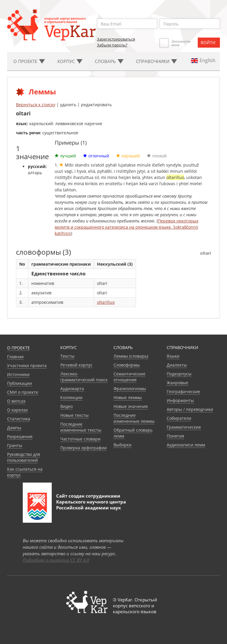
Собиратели (179, 418)
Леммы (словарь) (131, 356)
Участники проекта (27, 365)
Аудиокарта (72, 389)
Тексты (67, 356)
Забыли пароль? (112, 45)
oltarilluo (106, 302)
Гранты (15, 445)
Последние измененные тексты (81, 427)
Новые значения (131, 406)
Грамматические (184, 427)
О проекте (18, 348)
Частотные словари (80, 439)
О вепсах (16, 401)
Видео (67, 406)
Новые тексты (74, 415)
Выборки (123, 445)
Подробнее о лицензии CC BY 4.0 (56, 560)
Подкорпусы (179, 374)
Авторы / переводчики (190, 409)
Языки (173, 356)
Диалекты (177, 365)
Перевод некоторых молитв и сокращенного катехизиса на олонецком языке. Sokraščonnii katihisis (127, 227)
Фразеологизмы (130, 389)
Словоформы (127, 365)
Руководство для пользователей (24, 457)
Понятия (175, 436)
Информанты (180, 400)
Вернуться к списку (36, 105)
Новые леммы (128, 397)
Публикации (20, 383)
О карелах (17, 410)
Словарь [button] (109, 61)
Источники (18, 374)
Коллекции (71, 397)
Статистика (19, 419)
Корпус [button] (70, 61)
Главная (15, 357)
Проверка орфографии (83, 448)
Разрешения (20, 436)
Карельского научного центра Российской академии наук (91, 505)
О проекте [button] (29, 61)
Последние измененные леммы (134, 418)
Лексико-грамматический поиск (84, 377)
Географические (183, 392)
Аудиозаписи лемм (186, 445)
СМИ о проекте (23, 392)
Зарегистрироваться (116, 39)
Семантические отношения (129, 377)
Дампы (14, 428)
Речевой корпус (76, 365)
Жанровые (177, 383)
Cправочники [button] (157, 61)
